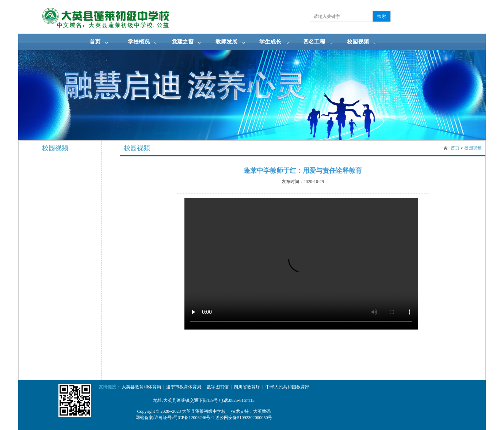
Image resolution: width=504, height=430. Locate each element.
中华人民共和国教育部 (287, 387)
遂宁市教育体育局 (184, 387)
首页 (95, 42)
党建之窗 (183, 42)
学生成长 (270, 42)
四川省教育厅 (247, 387)
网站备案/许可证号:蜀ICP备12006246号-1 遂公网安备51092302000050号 (204, 418)
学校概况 (139, 42)
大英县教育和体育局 (141, 387)
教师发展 (226, 42)
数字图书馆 (218, 387)
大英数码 (262, 411)
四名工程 (314, 42)
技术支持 (240, 411)
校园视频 (358, 42)
